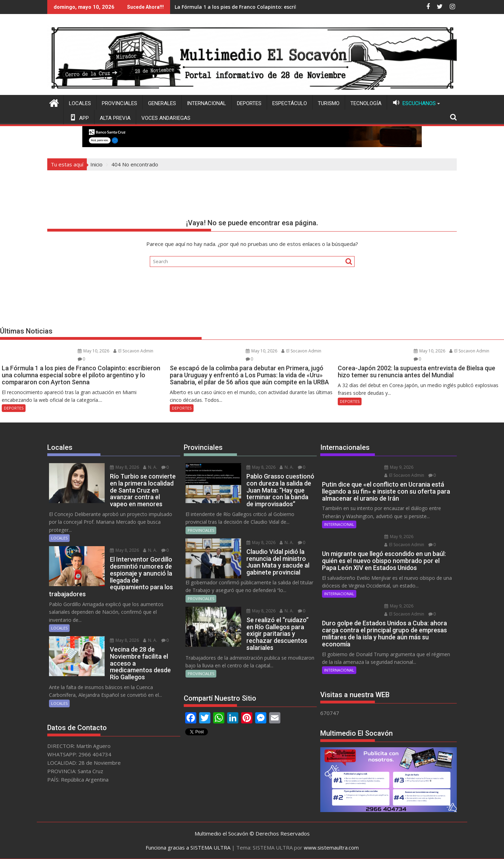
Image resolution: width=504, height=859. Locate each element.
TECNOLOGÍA (366, 103)
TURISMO (329, 103)
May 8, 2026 (124, 467)
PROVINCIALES (120, 103)
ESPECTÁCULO (290, 103)
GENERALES (162, 103)
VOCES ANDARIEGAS (166, 118)
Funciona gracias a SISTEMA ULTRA (188, 847)
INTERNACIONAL (206, 103)
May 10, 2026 (93, 351)
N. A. (150, 467)
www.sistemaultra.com (331, 847)
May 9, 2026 (399, 467)
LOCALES (80, 103)
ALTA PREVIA (115, 118)
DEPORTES (249, 103)
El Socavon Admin (133, 351)
